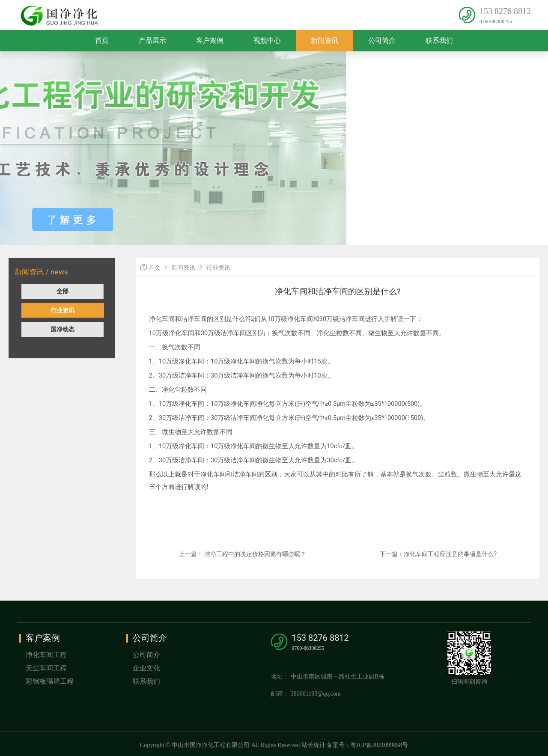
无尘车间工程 (46, 668)
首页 (102, 40)
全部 (63, 291)
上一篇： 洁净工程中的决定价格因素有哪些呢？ (243, 554)
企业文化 (146, 668)
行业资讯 (63, 310)
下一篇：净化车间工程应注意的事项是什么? (438, 554)
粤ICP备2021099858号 (379, 745)
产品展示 (152, 40)
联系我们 (439, 40)
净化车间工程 (46, 655)
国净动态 (63, 329)
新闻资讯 (325, 40)
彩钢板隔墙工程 (50, 681)
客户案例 (210, 40)
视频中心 (267, 40)
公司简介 (382, 40)
